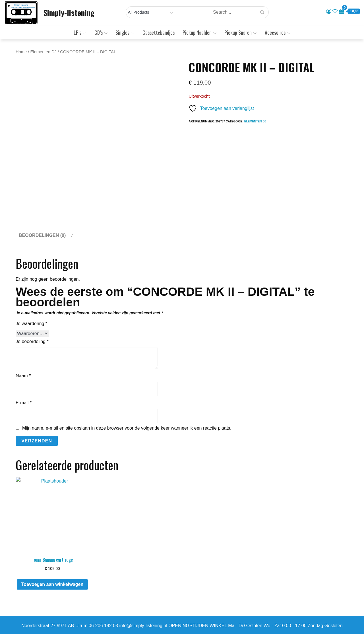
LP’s (80, 32)
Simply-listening (69, 13)
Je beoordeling (32, 341)
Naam (23, 376)
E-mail (24, 403)
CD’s (101, 32)
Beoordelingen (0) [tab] (42, 235)
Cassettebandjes (159, 32)
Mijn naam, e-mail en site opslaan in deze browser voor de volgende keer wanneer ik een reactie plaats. (127, 428)
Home (21, 52)
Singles (125, 32)
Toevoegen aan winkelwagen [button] (52, 584)
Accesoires (278, 32)
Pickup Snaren (240, 32)
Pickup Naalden (199, 32)
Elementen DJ (44, 52)
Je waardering (31, 324)
